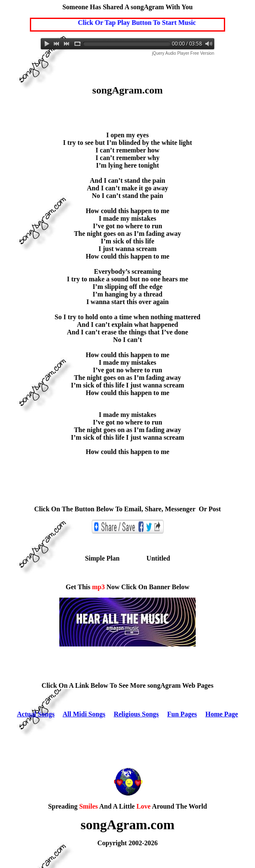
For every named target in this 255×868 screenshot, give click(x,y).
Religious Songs (136, 714)
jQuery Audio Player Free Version (183, 53)
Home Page (222, 714)
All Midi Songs (84, 714)
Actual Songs (36, 714)
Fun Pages (182, 714)
